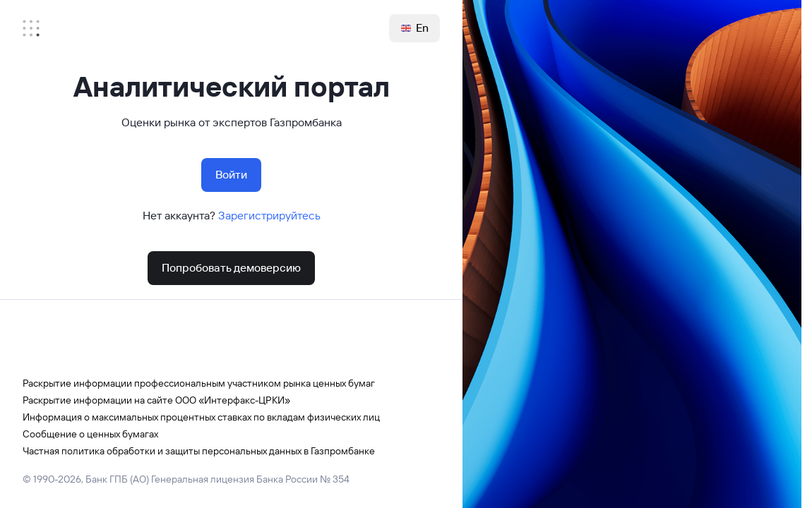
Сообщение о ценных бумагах (90, 434)
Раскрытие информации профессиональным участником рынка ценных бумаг (199, 383)
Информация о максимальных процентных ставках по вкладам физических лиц (201, 417)
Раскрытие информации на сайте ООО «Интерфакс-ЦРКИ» (156, 400)
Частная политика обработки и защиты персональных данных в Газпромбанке (199, 451)
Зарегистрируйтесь (269, 216)
